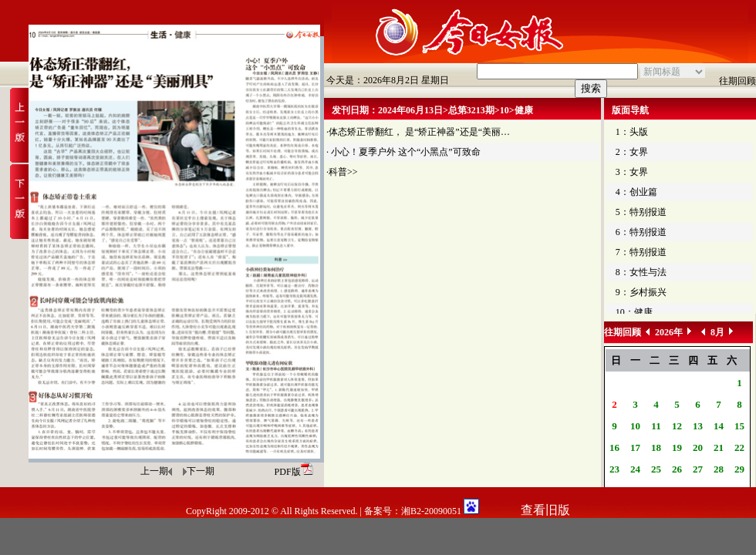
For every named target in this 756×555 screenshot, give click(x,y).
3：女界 (632, 172)
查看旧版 (545, 510)
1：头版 (632, 132)
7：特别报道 (641, 252)
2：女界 (632, 152)
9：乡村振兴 (641, 292)
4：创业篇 (636, 192)
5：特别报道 (641, 212)
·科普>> (342, 172)
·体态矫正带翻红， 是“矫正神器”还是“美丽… (418, 132)
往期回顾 (737, 81)
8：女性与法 (641, 272)
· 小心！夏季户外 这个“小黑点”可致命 (403, 152)
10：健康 (634, 312)
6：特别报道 (641, 232)
